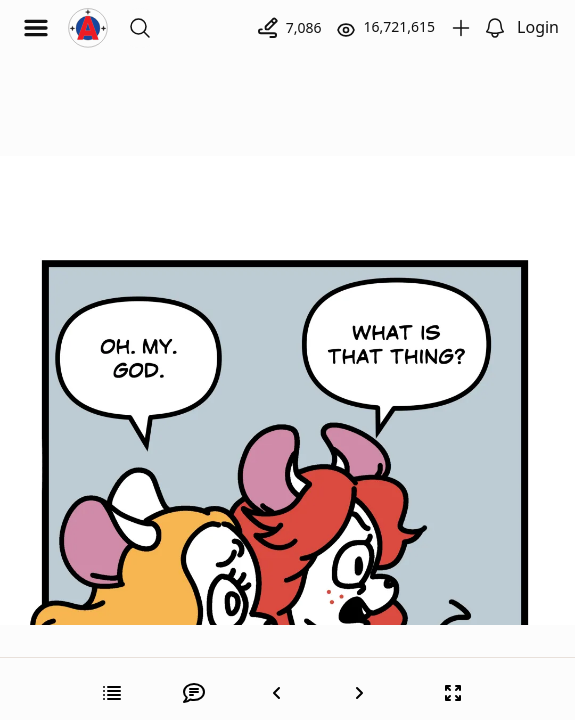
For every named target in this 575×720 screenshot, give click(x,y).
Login (538, 27)
